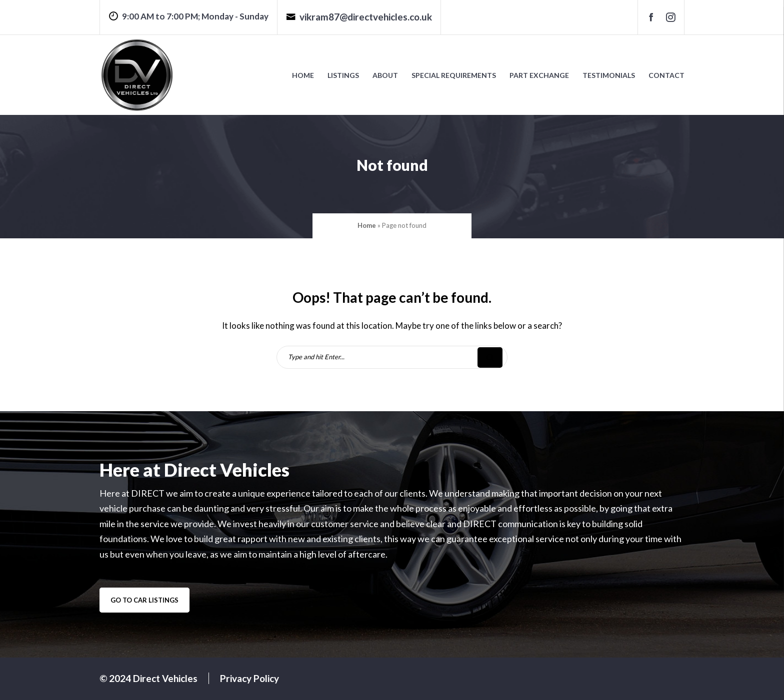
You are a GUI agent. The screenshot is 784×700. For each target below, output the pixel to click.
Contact (666, 75)
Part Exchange (539, 75)
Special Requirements (454, 75)
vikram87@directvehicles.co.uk (359, 17)
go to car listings (144, 600)
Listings (343, 75)
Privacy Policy (249, 678)
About (385, 75)
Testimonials (609, 75)
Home (303, 75)
